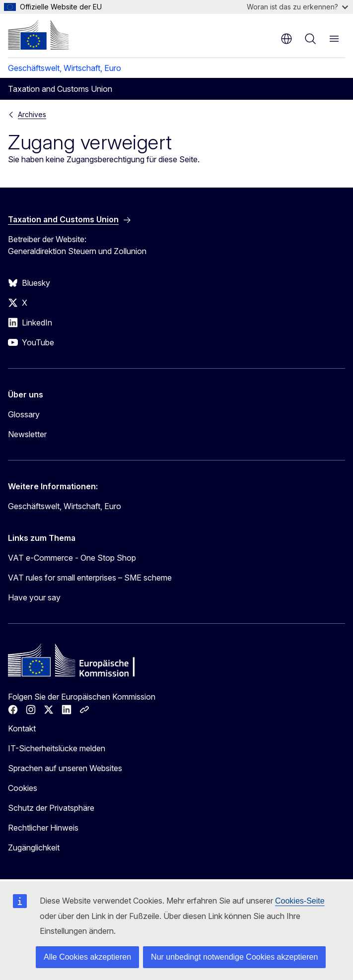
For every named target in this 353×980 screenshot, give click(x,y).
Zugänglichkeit (34, 848)
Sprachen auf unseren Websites (65, 768)
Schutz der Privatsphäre (51, 808)
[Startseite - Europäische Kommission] (38, 35)
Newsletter (27, 434)
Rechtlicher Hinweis (43, 828)
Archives (32, 114)
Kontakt (22, 728)
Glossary (24, 414)
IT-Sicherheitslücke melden (57, 748)
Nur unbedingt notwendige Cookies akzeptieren (234, 957)
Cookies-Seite (300, 901)
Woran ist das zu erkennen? (297, 7)
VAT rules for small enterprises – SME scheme (90, 578)
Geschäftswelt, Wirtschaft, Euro (65, 68)
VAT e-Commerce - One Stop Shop (72, 558)
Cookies (23, 788)
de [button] (286, 39)
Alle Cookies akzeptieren (87, 957)
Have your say (34, 597)
